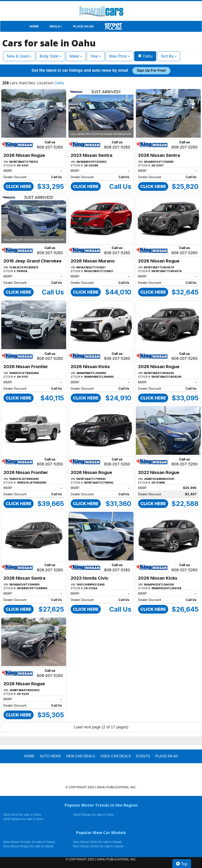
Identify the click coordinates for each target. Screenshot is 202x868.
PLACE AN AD (83, 26)
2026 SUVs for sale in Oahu (22, 815)
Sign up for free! (151, 70)
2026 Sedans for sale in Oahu (23, 819)
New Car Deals (80, 756)
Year (96, 56)
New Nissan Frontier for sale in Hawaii (29, 842)
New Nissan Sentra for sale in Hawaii (98, 846)
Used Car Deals (116, 756)
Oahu (145, 56)
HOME (34, 26)
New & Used (19, 56)
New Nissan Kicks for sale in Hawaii (97, 842)
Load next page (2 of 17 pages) (101, 727)
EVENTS (143, 756)
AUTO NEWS (50, 756)
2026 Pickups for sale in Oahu (93, 815)
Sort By (169, 56)
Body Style (50, 56)
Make (76, 56)
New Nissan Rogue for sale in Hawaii (28, 846)
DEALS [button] (56, 26)
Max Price (119, 56)
